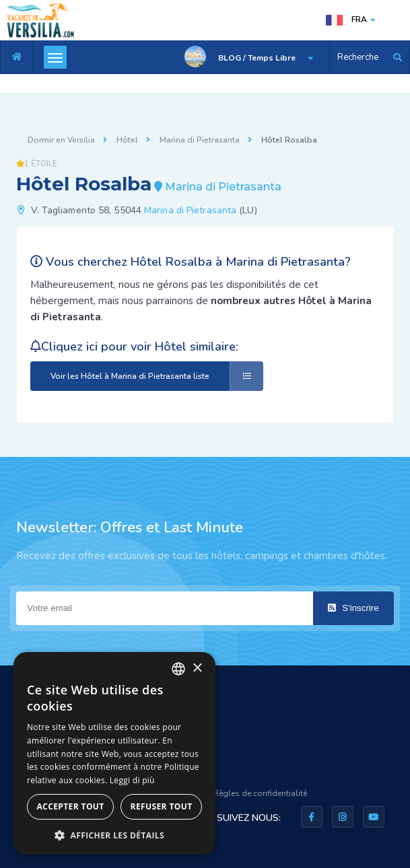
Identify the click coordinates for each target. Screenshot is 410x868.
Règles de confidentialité (260, 793)
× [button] (197, 668)
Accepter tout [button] (70, 806)
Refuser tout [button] (162, 806)
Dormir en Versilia (61, 140)
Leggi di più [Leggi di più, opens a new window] (132, 780)
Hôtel (127, 140)
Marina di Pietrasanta (200, 140)
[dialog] (114, 753)
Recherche (358, 57)
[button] (114, 835)
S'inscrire (353, 608)
